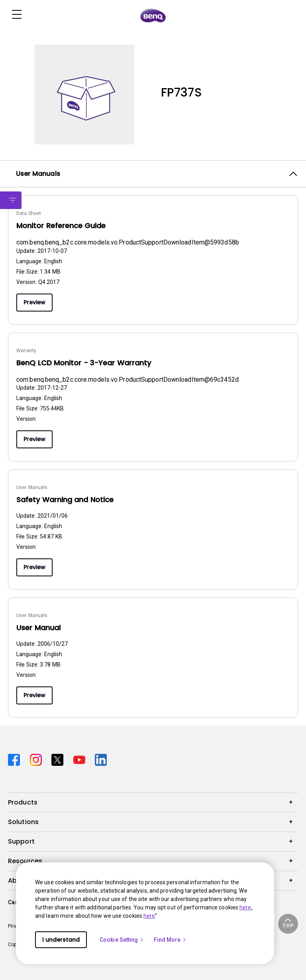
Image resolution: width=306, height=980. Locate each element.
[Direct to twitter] (59, 759)
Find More (171, 940)
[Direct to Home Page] (153, 15)
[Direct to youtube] (81, 759)
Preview (34, 302)
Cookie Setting (122, 940)
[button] (288, 924)
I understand (61, 940)
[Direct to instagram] (38, 759)
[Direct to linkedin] (101, 759)
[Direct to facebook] (16, 759)
